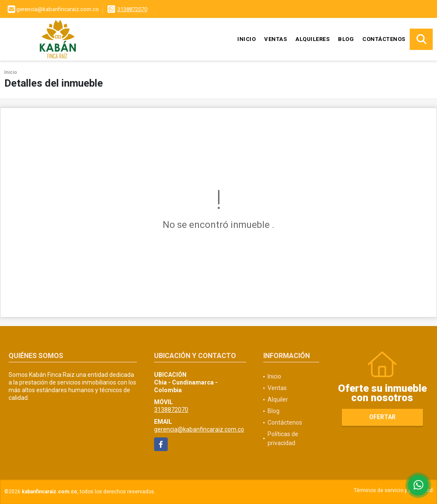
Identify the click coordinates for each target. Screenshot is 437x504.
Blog (346, 39)
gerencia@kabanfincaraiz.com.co (199, 429)
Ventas (275, 39)
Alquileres (312, 39)
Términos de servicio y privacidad (393, 490)
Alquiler (278, 399)
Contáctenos (384, 39)
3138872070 (132, 9)
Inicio (246, 39)
